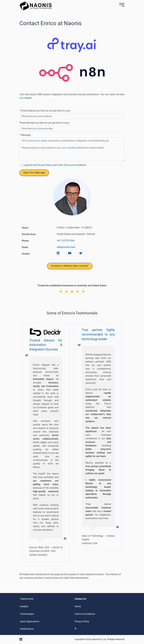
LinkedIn (27, 98)
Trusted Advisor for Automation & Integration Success (46, 345)
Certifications (27, 629)
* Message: (25, 135)
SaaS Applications (30, 621)
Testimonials (27, 599)
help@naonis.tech (66, 247)
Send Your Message (34, 173)
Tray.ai (108, 404)
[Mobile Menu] (121, 5)
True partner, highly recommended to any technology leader (98, 334)
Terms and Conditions (75, 165)
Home (78, 606)
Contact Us (80, 599)
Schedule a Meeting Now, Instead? (70, 266)
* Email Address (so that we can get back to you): (45, 111)
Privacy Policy (44, 165)
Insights (24, 606)
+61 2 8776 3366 (66, 241)
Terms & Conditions (85, 614)
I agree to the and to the (55, 165)
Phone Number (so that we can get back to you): (45, 123)
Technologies (27, 614)
